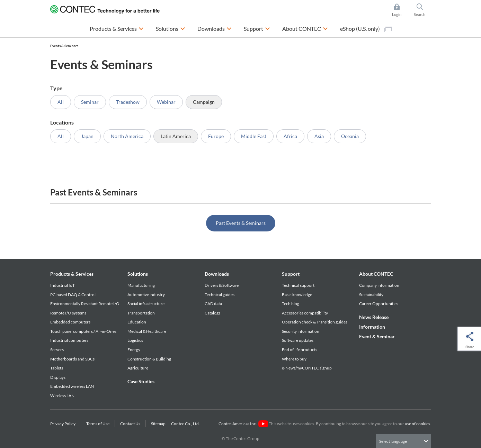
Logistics (135, 340)
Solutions (138, 274)
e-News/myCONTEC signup (307, 368)
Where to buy (294, 359)
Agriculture (138, 368)
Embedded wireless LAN (72, 386)
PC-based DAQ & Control (73, 295)
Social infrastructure (146, 304)
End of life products (300, 350)
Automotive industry (146, 295)
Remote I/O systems (68, 313)
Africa (290, 136)
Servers (57, 350)
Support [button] (257, 28)
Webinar (166, 102)
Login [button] (400, 10)
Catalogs (212, 313)
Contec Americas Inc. (243, 424)
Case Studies (141, 381)
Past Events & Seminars (241, 223)
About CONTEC (376, 274)
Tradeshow (128, 102)
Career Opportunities (379, 304)
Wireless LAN (62, 396)
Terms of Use (98, 424)
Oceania (350, 136)
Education (137, 322)
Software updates (298, 340)
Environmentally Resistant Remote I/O (85, 304)
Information (372, 327)
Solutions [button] (171, 28)
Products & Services (72, 274)
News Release (374, 317)
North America (127, 136)
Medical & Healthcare (147, 331)
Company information (379, 285)
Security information (301, 331)
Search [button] (422, 10)
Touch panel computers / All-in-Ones (83, 331)
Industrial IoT (63, 285)
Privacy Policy (63, 424)
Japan (87, 136)
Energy (134, 350)
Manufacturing (141, 285)
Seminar (90, 102)
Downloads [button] (215, 28)
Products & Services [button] (117, 28)
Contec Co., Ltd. (186, 424)
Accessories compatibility (305, 313)
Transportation (141, 313)
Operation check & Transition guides (315, 322)
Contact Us (130, 424)
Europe (216, 136)
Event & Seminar (377, 336)
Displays (58, 377)
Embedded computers (70, 322)
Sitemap (158, 424)
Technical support (298, 285)
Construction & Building (149, 359)
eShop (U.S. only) (366, 29)
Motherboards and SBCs (72, 359)
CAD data (213, 304)
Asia (319, 136)
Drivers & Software (222, 285)
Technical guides (220, 295)
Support (291, 274)
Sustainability (371, 295)
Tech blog (291, 304)
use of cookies (417, 424)
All (61, 102)
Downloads (217, 274)
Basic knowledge (297, 295)
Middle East (254, 136)
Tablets (57, 368)
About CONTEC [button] (305, 28)
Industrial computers (69, 340)
